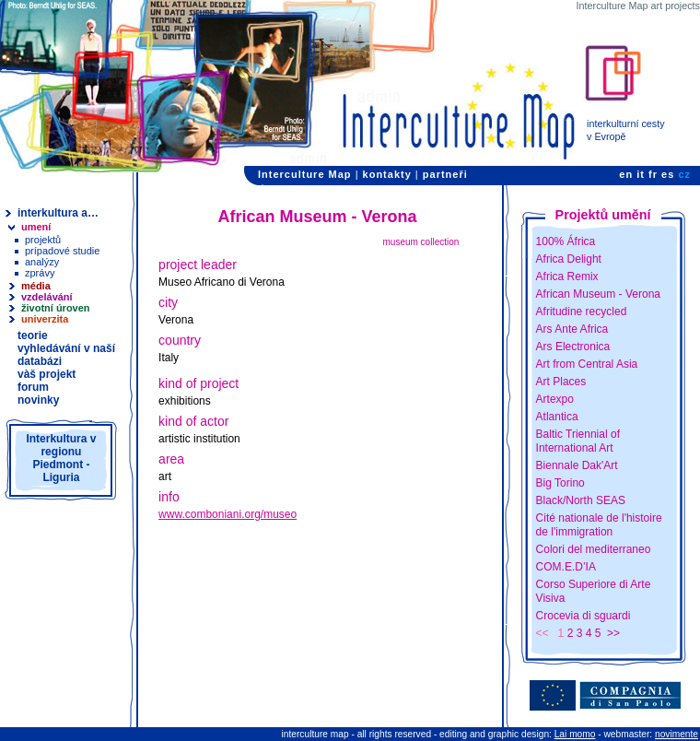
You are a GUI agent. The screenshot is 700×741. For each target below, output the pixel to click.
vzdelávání (47, 297)
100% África (566, 241)
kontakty (387, 174)
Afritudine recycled (582, 312)
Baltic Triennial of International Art (578, 441)
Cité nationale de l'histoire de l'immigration (599, 525)
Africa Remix (567, 276)
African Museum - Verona (598, 294)
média (36, 286)
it (641, 174)
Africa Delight (569, 259)
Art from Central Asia (587, 364)
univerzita (45, 319)
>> (613, 633)
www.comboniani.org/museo (227, 514)
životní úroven (56, 308)
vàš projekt (47, 374)
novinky (38, 400)
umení (36, 227)
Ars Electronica (573, 347)
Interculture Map (305, 174)
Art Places (561, 382)
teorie (33, 335)
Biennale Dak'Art (577, 465)
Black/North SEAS (581, 500)
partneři (445, 174)
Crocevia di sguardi (583, 616)
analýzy (42, 262)
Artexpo (555, 399)
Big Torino (560, 483)
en (626, 174)
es (668, 174)
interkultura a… (58, 213)
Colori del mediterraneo (594, 549)
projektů (43, 240)
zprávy (40, 273)
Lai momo (575, 734)
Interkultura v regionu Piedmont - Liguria (61, 458)
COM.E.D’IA (566, 567)
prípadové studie (62, 251)
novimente (677, 734)
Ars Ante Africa (572, 329)
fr (653, 174)
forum (33, 387)
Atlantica (557, 417)
